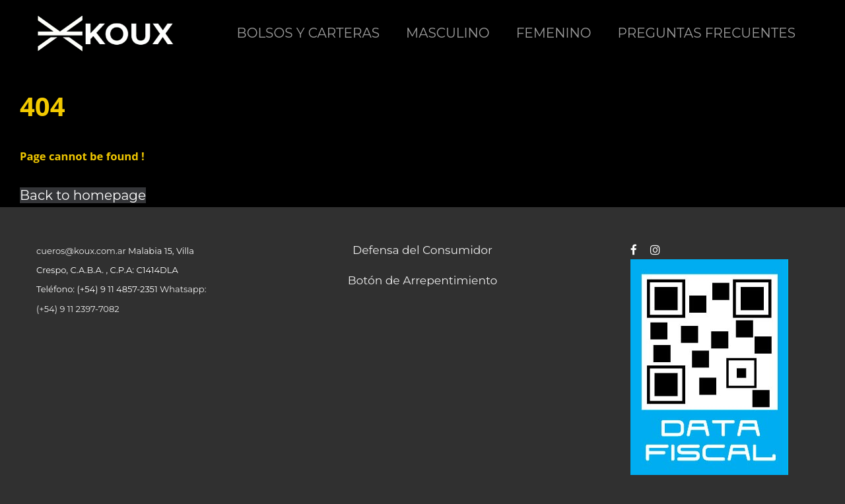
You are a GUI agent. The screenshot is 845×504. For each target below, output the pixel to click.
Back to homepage (83, 195)
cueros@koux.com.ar (81, 251)
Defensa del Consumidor (422, 250)
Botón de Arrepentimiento (423, 280)
